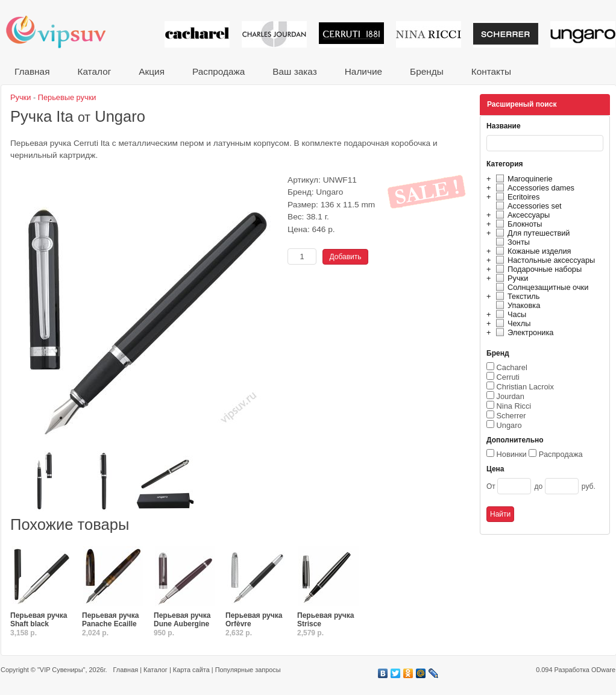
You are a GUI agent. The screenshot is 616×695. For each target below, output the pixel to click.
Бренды (427, 71)
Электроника (523, 332)
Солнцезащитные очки (540, 287)
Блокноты (517, 224)
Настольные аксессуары (544, 260)
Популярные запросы (248, 670)
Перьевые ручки (67, 97)
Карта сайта (191, 670)
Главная (32, 71)
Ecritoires (516, 197)
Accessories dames (533, 188)
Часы (509, 314)
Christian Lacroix (525, 387)
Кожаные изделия (532, 251)
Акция (152, 71)
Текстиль (516, 296)
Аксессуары (521, 215)
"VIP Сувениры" (61, 670)
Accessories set (527, 206)
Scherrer (511, 416)
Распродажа (218, 71)
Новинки (512, 454)
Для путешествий (531, 233)
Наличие (363, 71)
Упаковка (516, 305)
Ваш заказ (294, 71)
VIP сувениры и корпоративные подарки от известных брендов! (64, 32)
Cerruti (508, 377)
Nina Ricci (514, 406)
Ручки (510, 278)
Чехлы (511, 323)
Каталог (94, 71)
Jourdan (511, 396)
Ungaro (509, 425)
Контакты (491, 71)
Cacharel (512, 367)
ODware (603, 670)
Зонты (511, 242)
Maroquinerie (523, 179)
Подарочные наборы (537, 269)
